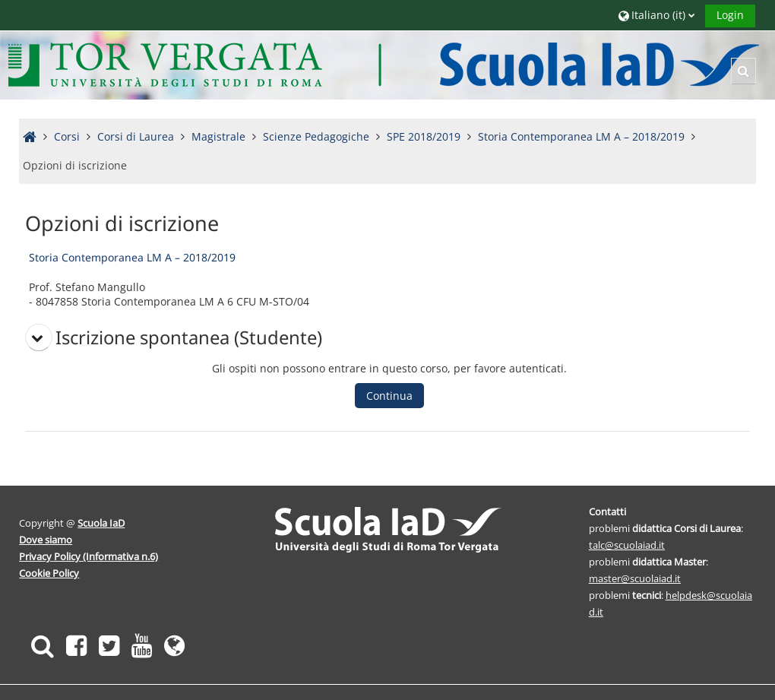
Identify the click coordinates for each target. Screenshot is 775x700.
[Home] (385, 64)
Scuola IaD (103, 523)
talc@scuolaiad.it (626, 545)
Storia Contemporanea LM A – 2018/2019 (133, 257)
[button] (655, 15)
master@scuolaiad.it (634, 578)
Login (729, 15)
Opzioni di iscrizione (76, 165)
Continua (390, 396)
